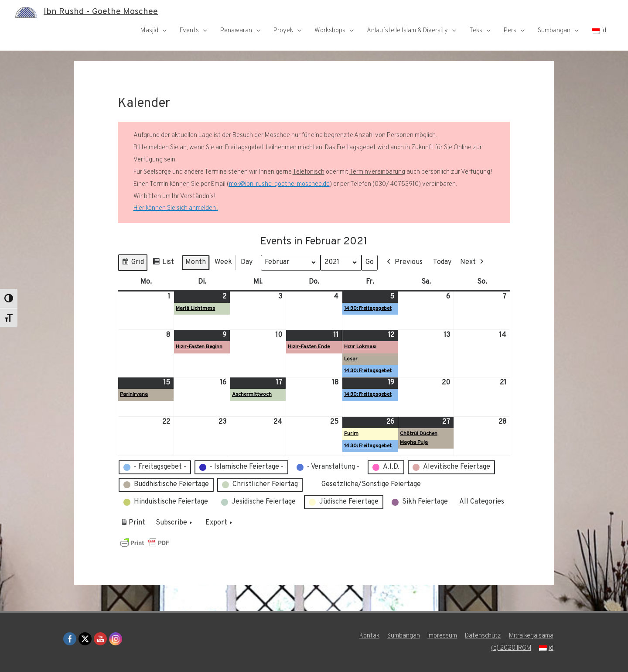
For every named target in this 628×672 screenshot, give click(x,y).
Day (247, 262)
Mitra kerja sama (531, 636)
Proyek (283, 31)
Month (196, 262)
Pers (510, 31)
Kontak (369, 636)
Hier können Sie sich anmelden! (176, 208)
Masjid (149, 31)
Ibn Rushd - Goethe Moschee (101, 12)
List (163, 264)
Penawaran (236, 31)
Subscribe (175, 523)
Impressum (442, 636)
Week (223, 262)
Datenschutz (483, 636)
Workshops (330, 31)
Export (220, 523)
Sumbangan (554, 31)
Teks (476, 31)
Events (189, 31)
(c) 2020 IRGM (511, 648)
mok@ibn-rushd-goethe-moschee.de (279, 184)
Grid (133, 264)
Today (443, 262)
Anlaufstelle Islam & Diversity (407, 31)
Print (133, 525)
